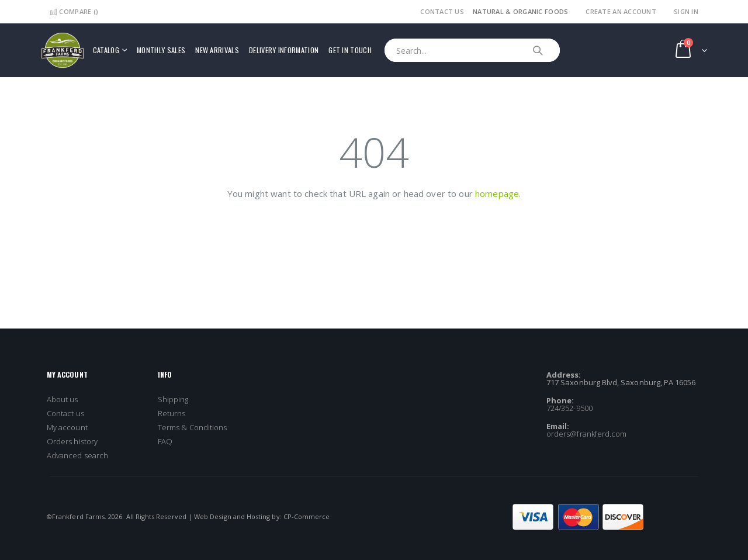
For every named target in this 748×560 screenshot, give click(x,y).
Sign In (686, 11)
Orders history (72, 441)
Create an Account (621, 11)
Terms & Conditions (192, 427)
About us (63, 399)
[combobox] (472, 50)
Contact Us (442, 11)
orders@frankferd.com (586, 434)
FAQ (165, 441)
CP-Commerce (307, 516)
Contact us (65, 413)
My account (67, 427)
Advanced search (77, 455)
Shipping (173, 399)
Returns (172, 413)
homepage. (498, 193)
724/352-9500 (569, 408)
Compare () (74, 11)
